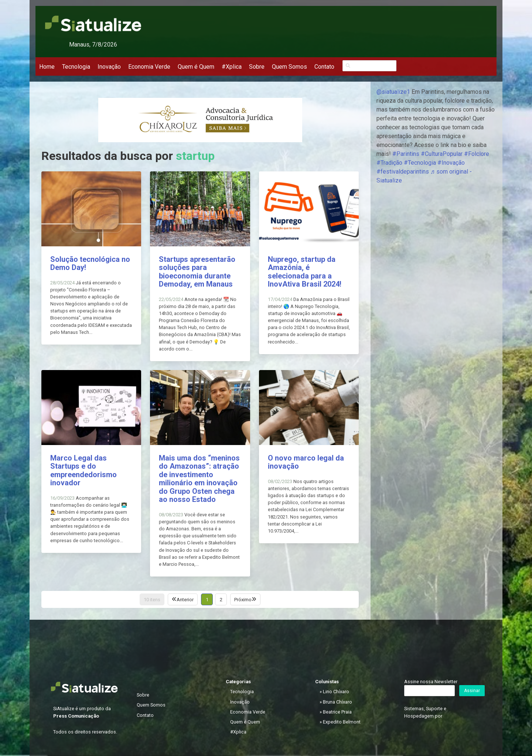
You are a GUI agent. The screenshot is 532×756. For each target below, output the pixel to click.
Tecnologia (76, 67)
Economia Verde (149, 67)
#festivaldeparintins (403, 172)
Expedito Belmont (342, 722)
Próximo (245, 600)
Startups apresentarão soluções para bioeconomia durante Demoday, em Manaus (197, 272)
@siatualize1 (393, 92)
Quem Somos (289, 67)
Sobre (257, 67)
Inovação (109, 67)
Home (47, 67)
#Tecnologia (420, 163)
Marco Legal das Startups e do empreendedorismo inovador (83, 471)
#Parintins (406, 154)
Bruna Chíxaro (337, 702)
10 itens (152, 600)
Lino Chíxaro (336, 692)
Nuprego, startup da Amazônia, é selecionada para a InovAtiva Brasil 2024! (305, 272)
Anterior (183, 600)
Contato (324, 67)
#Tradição (389, 163)
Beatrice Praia (337, 712)
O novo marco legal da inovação (306, 462)
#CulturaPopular (442, 154)
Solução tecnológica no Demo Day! (90, 264)
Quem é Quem (196, 67)
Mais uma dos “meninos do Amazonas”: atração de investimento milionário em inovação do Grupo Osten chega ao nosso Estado (199, 479)
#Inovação (451, 163)
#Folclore (477, 154)
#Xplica (232, 67)
